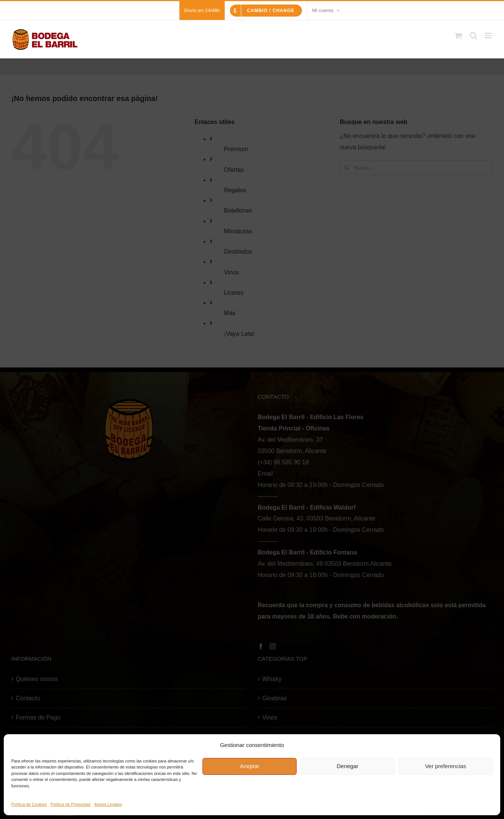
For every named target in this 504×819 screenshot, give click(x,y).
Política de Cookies (29, 804)
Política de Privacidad (70, 804)
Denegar (348, 766)
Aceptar (250, 766)
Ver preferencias (445, 766)
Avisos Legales (108, 804)
